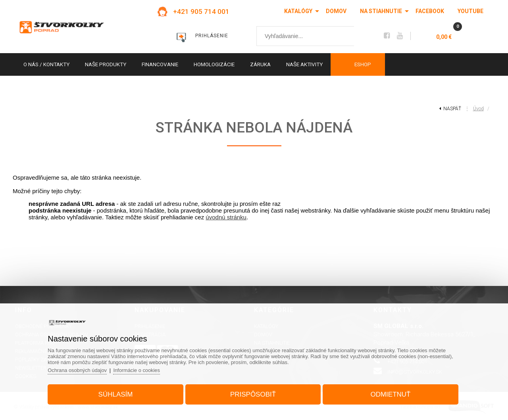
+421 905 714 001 (201, 11)
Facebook (430, 11)
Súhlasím (118, 394)
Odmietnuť (388, 394)
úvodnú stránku (226, 217)
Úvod (478, 109)
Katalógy (298, 11)
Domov (336, 11)
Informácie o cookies (141, 369)
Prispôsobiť (253, 394)
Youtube (470, 11)
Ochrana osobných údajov (81, 369)
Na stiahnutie (381, 11)
